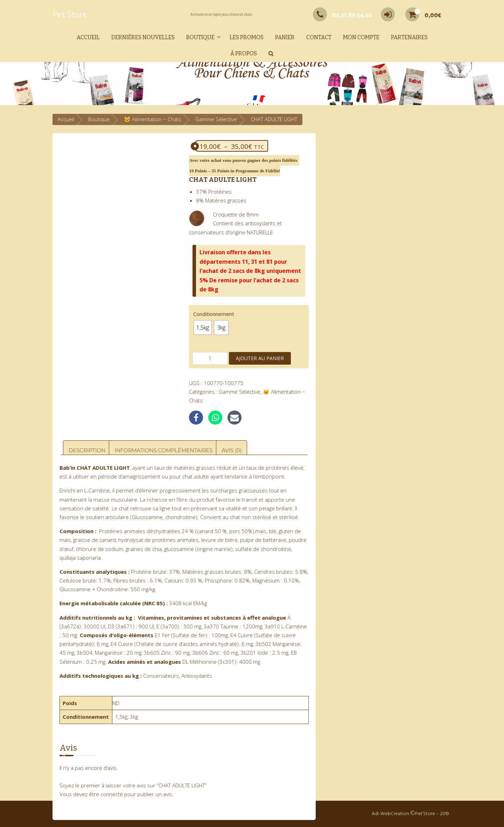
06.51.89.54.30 (342, 15)
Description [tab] (87, 450)
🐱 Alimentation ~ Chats (153, 119)
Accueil (88, 37)
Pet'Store (69, 15)
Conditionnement (214, 314)
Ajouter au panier (260, 358)
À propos (244, 53)
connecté (112, 794)
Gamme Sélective (216, 119)
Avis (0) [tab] (232, 450)
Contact (319, 37)
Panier (285, 37)
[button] (271, 54)
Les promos (247, 37)
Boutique (200, 37)
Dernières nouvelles (143, 37)
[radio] (203, 328)
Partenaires (409, 37)
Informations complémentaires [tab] (163, 450)
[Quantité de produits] (210, 358)
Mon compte (361, 37)
